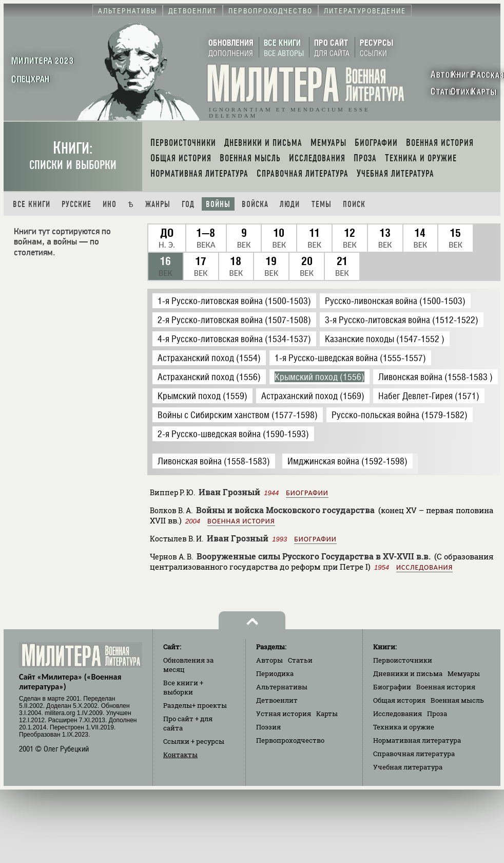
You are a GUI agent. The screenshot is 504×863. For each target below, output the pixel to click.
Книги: (73, 155)
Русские (76, 204)
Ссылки (194, 741)
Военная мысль (457, 700)
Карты (327, 714)
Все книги (32, 204)
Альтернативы (282, 687)
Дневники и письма (408, 673)
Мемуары (464, 673)
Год (188, 204)
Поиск (354, 204)
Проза (437, 714)
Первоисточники (403, 660)
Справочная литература (414, 754)
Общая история (399, 700)
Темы (322, 204)
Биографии (307, 493)
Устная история (284, 714)
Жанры (158, 204)
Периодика (275, 673)
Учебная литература (408, 767)
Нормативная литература (417, 740)
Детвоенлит (277, 700)
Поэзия (268, 727)
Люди (290, 204)
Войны (218, 204)
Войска (255, 204)
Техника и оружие (404, 727)
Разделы (195, 705)
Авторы (269, 660)
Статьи (300, 660)
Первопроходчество (290, 740)
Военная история (241, 521)
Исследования (424, 567)
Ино (110, 204)
